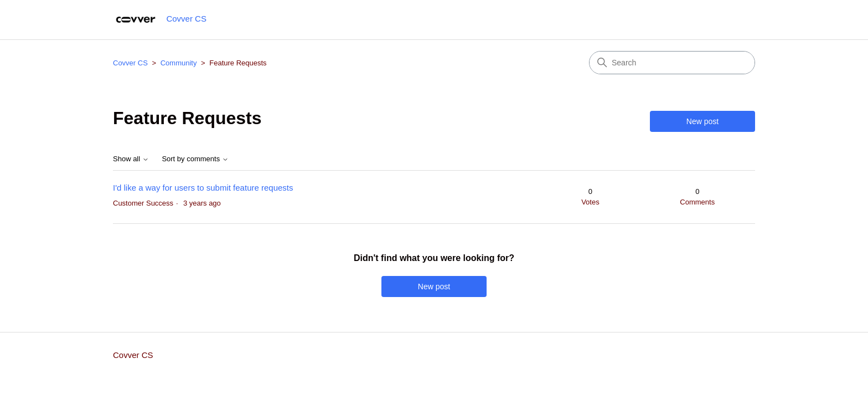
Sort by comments (195, 159)
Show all (131, 159)
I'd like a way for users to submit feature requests (203, 188)
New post (702, 121)
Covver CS (130, 63)
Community (179, 63)
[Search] (672, 63)
